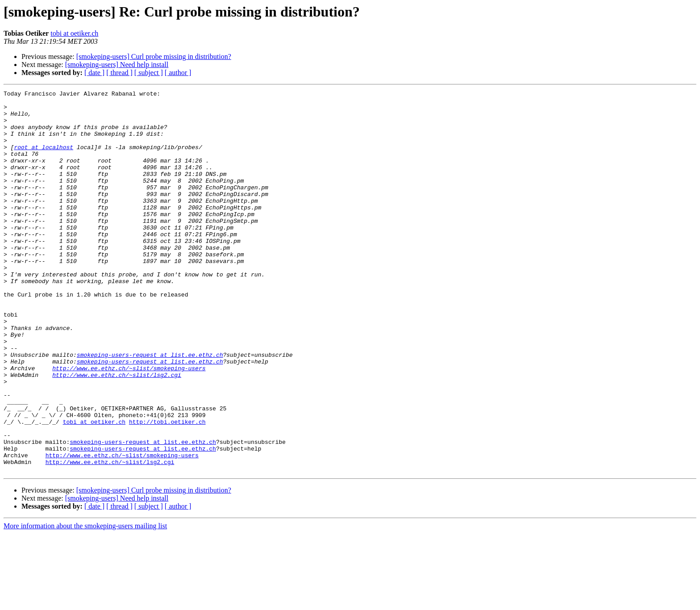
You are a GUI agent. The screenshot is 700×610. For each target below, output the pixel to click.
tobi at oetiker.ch (74, 33)
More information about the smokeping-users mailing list (85, 602)
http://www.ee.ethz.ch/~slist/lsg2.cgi (117, 432)
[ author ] (178, 73)
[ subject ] (149, 73)
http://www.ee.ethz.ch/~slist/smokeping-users (129, 424)
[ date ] (94, 73)
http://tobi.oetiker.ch (167, 489)
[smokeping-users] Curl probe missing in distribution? (154, 56)
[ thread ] (119, 73)
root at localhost (44, 159)
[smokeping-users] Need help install (117, 65)
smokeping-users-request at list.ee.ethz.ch (150, 408)
